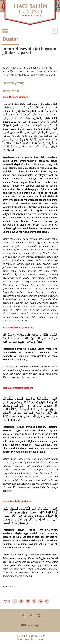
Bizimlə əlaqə (30, 626)
